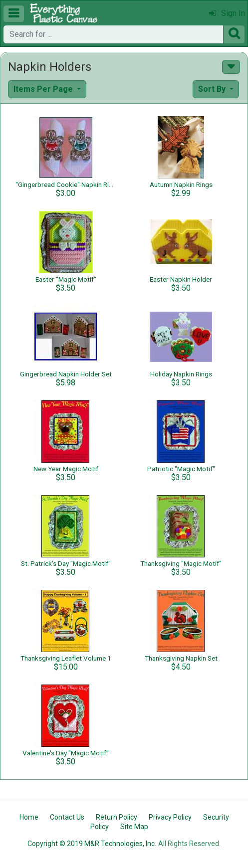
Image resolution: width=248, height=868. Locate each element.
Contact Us (67, 817)
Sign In (227, 13)
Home (29, 817)
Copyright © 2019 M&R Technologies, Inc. (92, 844)
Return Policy (117, 817)
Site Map (134, 827)
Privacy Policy (170, 817)
